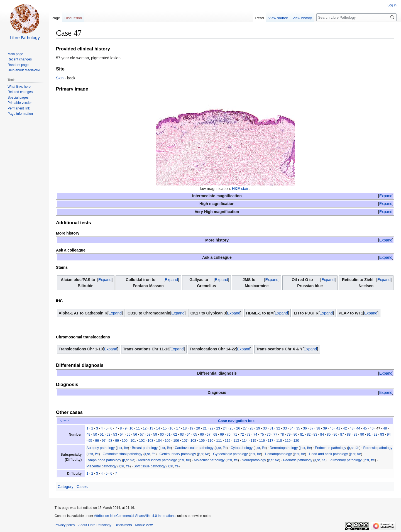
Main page (15, 54)
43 (352, 428)
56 (135, 435)
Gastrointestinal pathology (123, 454)
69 (222, 435)
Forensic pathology (378, 448)
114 (245, 441)
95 (91, 441)
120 (296, 441)
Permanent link (19, 108)
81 (302, 435)
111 (219, 441)
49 (89, 435)
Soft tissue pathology (150, 466)
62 (175, 435)
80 (295, 435)
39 (325, 428)
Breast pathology (145, 448)
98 (110, 441)
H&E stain (241, 189)
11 (138, 428)
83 (316, 435)
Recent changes (20, 59)
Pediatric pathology (298, 460)
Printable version (20, 103)
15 (165, 428)
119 (288, 441)
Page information (20, 114)
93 (382, 435)
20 (198, 428)
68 (215, 435)
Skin (60, 78)
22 (211, 428)
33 (285, 428)
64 (189, 435)
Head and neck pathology (329, 454)
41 (338, 428)
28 (251, 428)
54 (122, 435)
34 (292, 428)
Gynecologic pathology (230, 454)
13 (151, 428)
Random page (18, 65)
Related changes (20, 92)
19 (192, 428)
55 (128, 435)
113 (236, 441)
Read (260, 18)
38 (318, 428)
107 (185, 441)
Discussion (73, 18)
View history (302, 18)
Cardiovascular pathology (194, 448)
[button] (386, 196)
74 (255, 435)
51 (102, 435)
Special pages (18, 97)
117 (271, 441)
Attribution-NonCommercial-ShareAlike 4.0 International (135, 516)
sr (121, 448)
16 (172, 428)
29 (258, 428)
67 (209, 435)
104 (159, 441)
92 (375, 435)
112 (228, 441)
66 (202, 435)
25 (231, 428)
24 (225, 428)
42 (345, 428)
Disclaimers (123, 525)
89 (355, 435)
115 (254, 441)
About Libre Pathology (95, 525)
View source (278, 18)
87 (342, 435)
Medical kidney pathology (157, 460)
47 (378, 428)
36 (305, 428)
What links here (19, 87)
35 (298, 428)
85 (329, 435)
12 (145, 428)
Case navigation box (236, 421)
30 (265, 428)
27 (245, 428)
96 (97, 441)
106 (176, 441)
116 (262, 441)
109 (202, 441)
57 (142, 435)
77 (275, 435)
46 (372, 428)
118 (279, 441)
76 (269, 435)
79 (289, 435)
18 (185, 428)
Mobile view (144, 525)
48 (385, 428)
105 (168, 441)
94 (389, 435)
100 (125, 441)
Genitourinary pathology (178, 454)
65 (195, 435)
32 (278, 428)
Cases (82, 487)
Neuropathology (254, 460)
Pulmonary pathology (346, 460)
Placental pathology (102, 466)
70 (229, 435)
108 (193, 441)
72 (242, 435)
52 (109, 435)
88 (349, 435)
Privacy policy (65, 525)
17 (178, 428)
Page (56, 18)
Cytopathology (242, 448)
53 (115, 435)
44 (358, 428)
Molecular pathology (209, 460)
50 (95, 435)
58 (148, 435)
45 (365, 428)
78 (282, 435)
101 (133, 441)
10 (131, 428)
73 (249, 435)
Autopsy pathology (101, 448)
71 (235, 435)
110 (210, 441)
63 (182, 435)
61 (168, 435)
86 (336, 435)
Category (66, 487)
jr (118, 448)
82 (309, 435)
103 (151, 441)
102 (142, 441)
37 (312, 428)
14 (158, 428)
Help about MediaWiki (24, 70)
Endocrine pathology (331, 448)
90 (362, 435)
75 (262, 435)
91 (369, 435)
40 (332, 428)
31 (272, 428)
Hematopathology (278, 454)
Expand (386, 196)
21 (205, 428)
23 (218, 428)
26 (238, 428)
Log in (392, 5)
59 (155, 435)
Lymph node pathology (104, 460)
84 (322, 435)
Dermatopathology (284, 448)
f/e (126, 448)
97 (104, 441)
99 (117, 441)
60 (162, 435)
